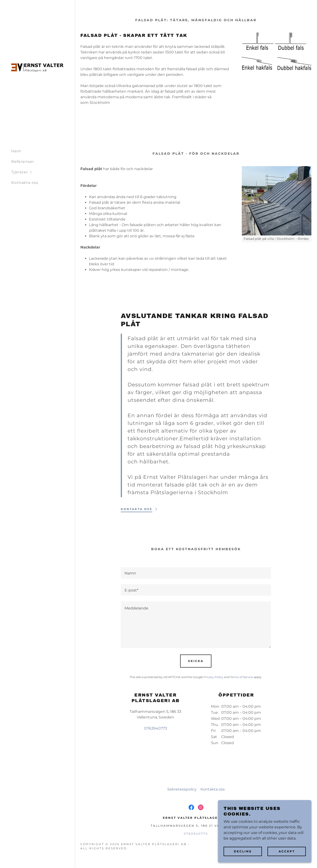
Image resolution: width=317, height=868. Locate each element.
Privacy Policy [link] (213, 677)
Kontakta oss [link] (25, 183)
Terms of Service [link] (242, 677)
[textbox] (196, 573)
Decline (243, 851)
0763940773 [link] (156, 728)
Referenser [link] (23, 162)
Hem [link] (16, 151)
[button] (43, 172)
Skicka (196, 661)
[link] (37, 67)
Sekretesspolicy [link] (182, 789)
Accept (287, 851)
